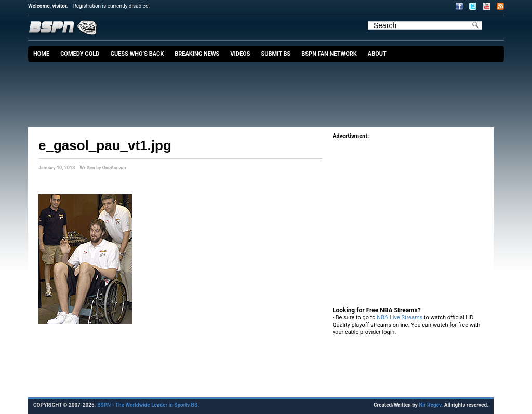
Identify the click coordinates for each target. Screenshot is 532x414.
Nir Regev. (431, 405)
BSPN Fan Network (329, 54)
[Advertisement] (269, 91)
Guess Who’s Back (137, 54)
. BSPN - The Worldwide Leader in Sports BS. (147, 405)
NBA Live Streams (400, 318)
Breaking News (197, 54)
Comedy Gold (80, 54)
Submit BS (276, 54)
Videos (240, 54)
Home (41, 54)
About (377, 54)
